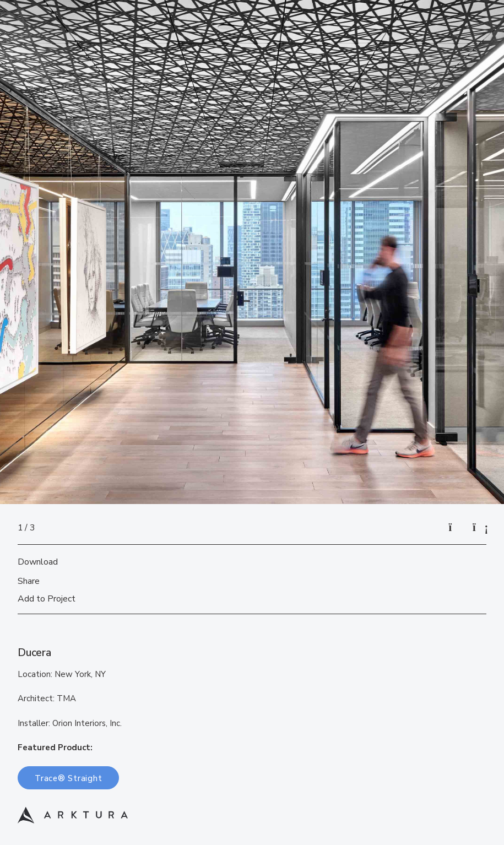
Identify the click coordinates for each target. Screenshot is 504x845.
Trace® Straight (68, 778)
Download (38, 562)
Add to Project (47, 599)
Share (29, 581)
